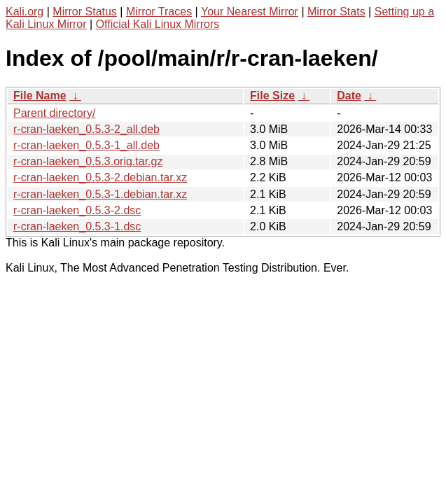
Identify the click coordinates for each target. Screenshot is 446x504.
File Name (40, 96)
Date (349, 96)
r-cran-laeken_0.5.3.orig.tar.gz (88, 161)
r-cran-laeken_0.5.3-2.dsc (77, 210)
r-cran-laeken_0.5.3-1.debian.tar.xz (100, 194)
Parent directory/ (54, 113)
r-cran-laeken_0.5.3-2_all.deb (86, 129)
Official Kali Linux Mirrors (158, 24)
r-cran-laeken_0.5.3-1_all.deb (86, 145)
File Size (272, 96)
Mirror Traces (159, 12)
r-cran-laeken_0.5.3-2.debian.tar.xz (100, 177)
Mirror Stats (336, 12)
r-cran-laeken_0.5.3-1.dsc (77, 226)
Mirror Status (85, 12)
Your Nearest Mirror (250, 12)
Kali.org (25, 12)
